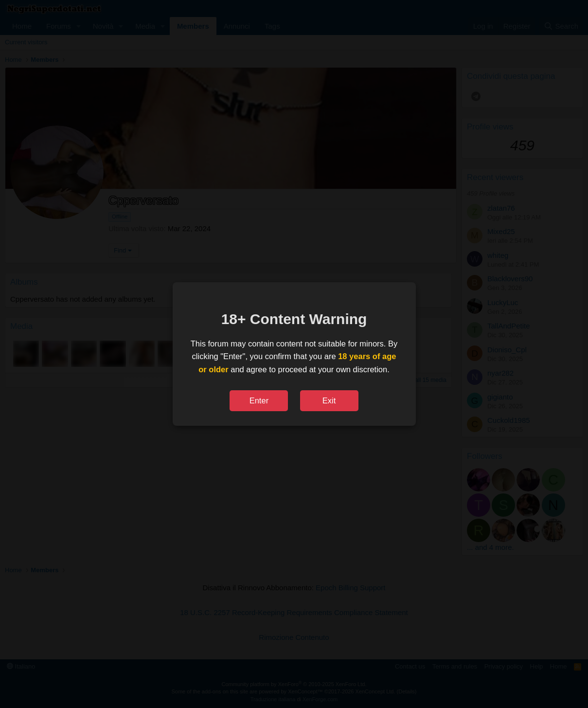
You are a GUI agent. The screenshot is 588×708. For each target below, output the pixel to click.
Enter (259, 400)
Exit (329, 400)
